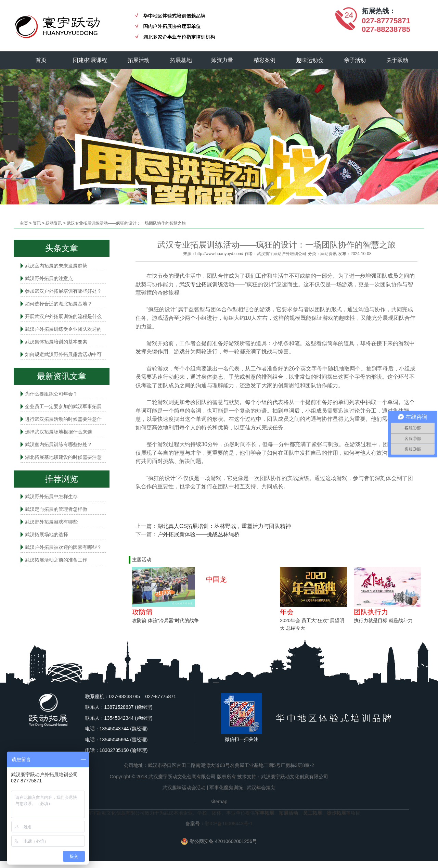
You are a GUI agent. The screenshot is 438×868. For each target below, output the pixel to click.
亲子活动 (355, 60)
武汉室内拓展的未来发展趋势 (56, 266)
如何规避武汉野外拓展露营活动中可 (63, 354)
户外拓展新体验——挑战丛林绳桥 (198, 534)
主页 (24, 223)
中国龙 (216, 579)
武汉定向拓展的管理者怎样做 (56, 509)
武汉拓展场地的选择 (47, 534)
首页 (41, 60)
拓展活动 (139, 60)
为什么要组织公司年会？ (51, 394)
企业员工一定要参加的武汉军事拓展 (63, 406)
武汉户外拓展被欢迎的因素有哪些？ (63, 547)
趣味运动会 (310, 60)
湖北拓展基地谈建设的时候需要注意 (63, 457)
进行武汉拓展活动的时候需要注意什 (63, 419)
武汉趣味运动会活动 (184, 788)
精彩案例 (265, 60)
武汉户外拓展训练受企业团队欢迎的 (63, 329)
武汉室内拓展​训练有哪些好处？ (59, 444)
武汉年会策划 (261, 788)
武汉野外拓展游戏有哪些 (51, 522)
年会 (287, 612)
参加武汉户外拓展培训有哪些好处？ (63, 291)
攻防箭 (142, 612)
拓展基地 (181, 60)
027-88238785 (386, 29)
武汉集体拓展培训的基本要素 (56, 342)
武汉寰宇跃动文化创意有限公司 (295, 777)
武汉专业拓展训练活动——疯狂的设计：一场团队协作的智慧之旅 (126, 223)
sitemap (219, 802)
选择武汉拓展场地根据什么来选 (59, 432)
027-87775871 (386, 21)
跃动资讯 (54, 223)
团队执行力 (371, 612)
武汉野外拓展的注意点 (49, 278)
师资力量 (222, 60)
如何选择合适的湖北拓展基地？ (59, 304)
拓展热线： (379, 11)
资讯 (37, 223)
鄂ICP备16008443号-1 (229, 823)
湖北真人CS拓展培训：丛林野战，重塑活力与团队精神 (224, 526)
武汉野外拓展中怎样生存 (51, 496)
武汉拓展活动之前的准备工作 (56, 560)
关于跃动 (397, 60)
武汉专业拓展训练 (201, 284)
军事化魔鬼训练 (226, 788)
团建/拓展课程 (90, 60)
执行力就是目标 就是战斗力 (383, 620)
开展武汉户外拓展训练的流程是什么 (63, 316)
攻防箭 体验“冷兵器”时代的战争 (165, 620)
